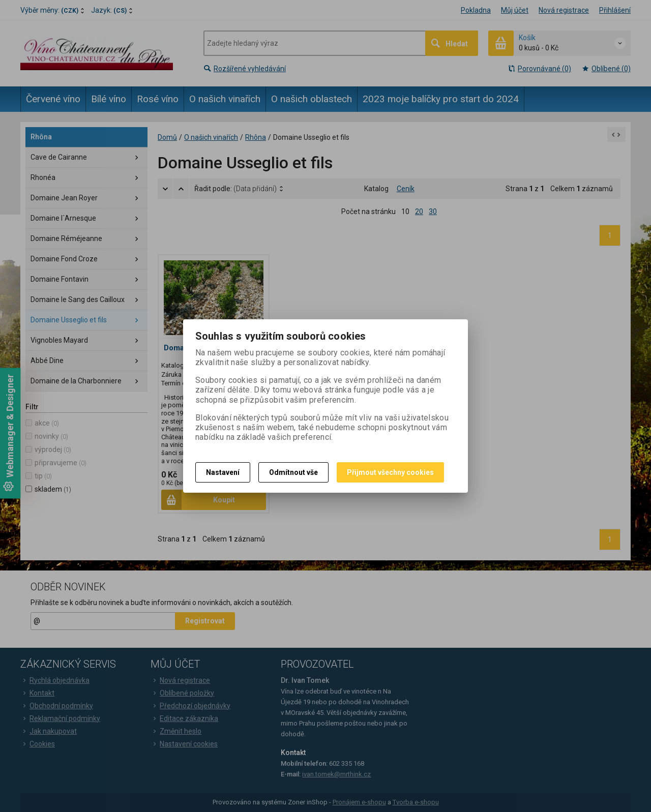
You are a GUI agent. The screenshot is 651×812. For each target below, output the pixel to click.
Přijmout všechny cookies (390, 472)
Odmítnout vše (293, 472)
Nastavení (223, 472)
